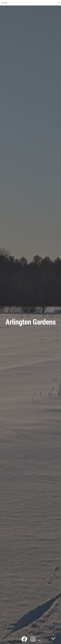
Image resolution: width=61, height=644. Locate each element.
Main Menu (30, 3)
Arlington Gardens (31, 322)
